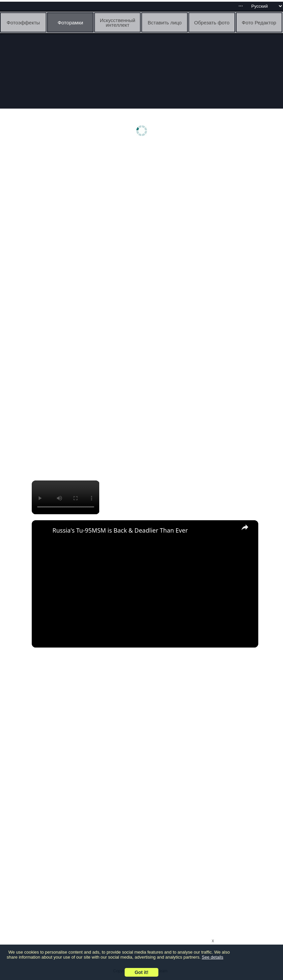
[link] (42, 531)
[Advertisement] (143, 199)
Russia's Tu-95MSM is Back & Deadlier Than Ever (120, 530)
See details (213, 957)
